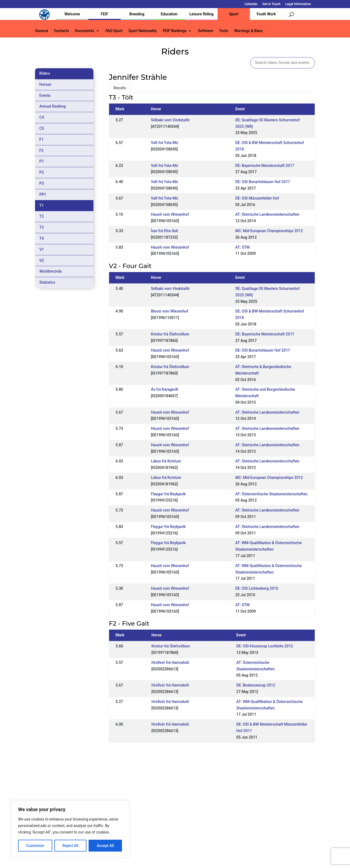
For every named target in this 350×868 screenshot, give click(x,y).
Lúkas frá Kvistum (166, 461)
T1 (42, 205)
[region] (70, 829)
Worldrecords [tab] (51, 271)
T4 (42, 238)
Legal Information (298, 4)
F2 (41, 150)
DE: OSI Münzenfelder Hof (257, 198)
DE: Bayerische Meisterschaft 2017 (265, 166)
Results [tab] (120, 88)
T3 (42, 227)
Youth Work (266, 14)
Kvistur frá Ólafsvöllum (170, 334)
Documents (85, 31)
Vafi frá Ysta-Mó (164, 143)
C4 (42, 117)
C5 (42, 128)
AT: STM (242, 247)
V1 (42, 249)
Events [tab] (45, 95)
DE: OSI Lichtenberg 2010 (257, 588)
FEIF (105, 14)
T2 (42, 216)
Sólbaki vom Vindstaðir (170, 120)
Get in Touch (272, 4)
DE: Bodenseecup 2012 (256, 685)
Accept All (105, 846)
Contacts (61, 31)
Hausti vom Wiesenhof (170, 214)
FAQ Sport (114, 31)
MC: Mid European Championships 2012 (269, 231)
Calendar (251, 4)
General (41, 31)
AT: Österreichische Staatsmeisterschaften (271, 494)
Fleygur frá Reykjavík (168, 494)
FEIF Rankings (175, 31)
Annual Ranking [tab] (52, 106)
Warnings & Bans (248, 31)
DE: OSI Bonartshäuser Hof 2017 (263, 182)
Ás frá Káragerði (164, 389)
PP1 (43, 194)
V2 (42, 260)
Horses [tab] (45, 84)
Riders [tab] (45, 73)
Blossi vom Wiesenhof (169, 311)
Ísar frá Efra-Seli (164, 231)
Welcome (72, 14)
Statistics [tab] (47, 282)
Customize (35, 846)
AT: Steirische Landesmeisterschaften (267, 214)
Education (169, 14)
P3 (42, 183)
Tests (223, 31)
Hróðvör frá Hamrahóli (170, 663)
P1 (42, 161)
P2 (42, 172)
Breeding (137, 14)
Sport (234, 14)
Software (205, 31)
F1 (41, 139)
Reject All (70, 846)
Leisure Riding (201, 14)
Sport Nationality (143, 31)
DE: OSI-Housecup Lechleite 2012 (265, 646)
